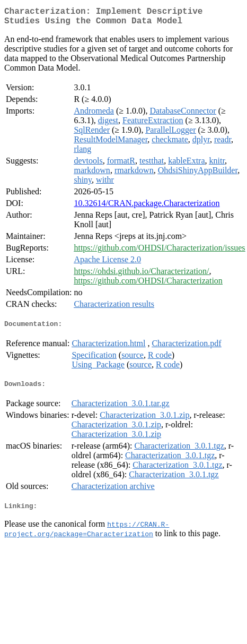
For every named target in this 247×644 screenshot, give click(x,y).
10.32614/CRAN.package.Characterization (147, 207)
